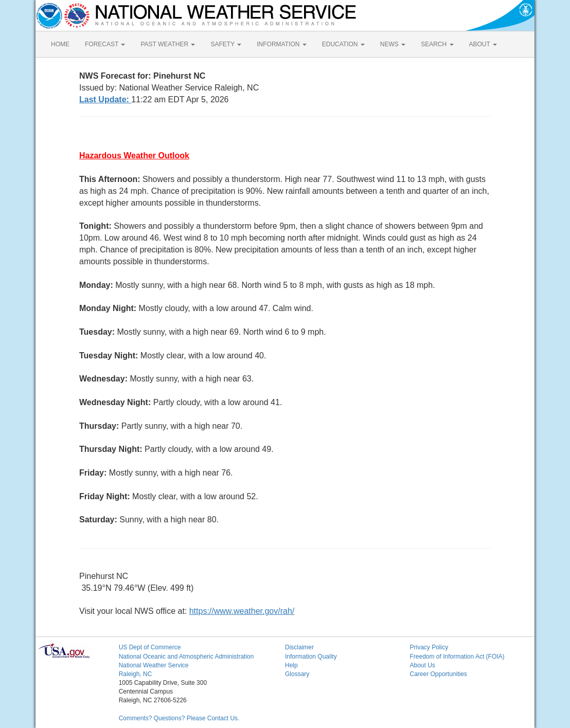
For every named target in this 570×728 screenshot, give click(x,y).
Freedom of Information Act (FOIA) (457, 657)
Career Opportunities (438, 674)
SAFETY (226, 44)
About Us (422, 665)
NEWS (393, 44)
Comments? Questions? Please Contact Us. (179, 718)
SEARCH (437, 44)
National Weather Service (154, 665)
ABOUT (483, 44)
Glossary (297, 674)
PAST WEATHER (168, 44)
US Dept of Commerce (150, 647)
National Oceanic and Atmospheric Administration (186, 657)
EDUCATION (343, 44)
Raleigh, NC (136, 674)
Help (291, 665)
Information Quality (311, 657)
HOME (60, 44)
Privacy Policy (429, 647)
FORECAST (105, 44)
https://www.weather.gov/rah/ (242, 611)
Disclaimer (299, 647)
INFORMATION (281, 44)
